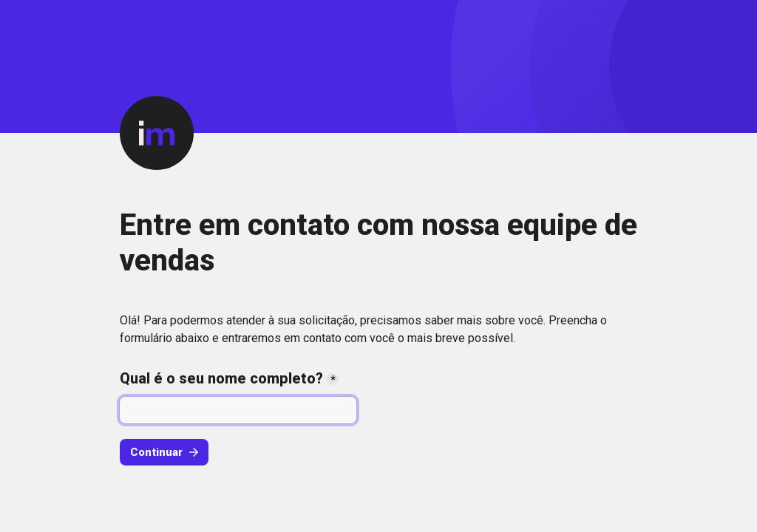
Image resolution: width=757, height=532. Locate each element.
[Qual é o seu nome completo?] (238, 410)
